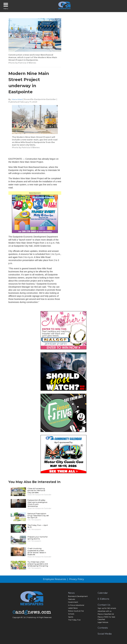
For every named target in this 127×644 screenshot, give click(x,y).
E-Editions (103, 599)
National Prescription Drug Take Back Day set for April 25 (38, 515)
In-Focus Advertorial (76, 605)
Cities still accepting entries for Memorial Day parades (36, 490)
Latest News (73, 608)
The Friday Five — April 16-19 (38, 526)
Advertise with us (105, 611)
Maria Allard (17, 99)
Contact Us (104, 605)
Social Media (105, 634)
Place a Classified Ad (106, 614)
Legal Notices (103, 622)
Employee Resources (54, 579)
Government (73, 602)
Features (72, 599)
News (71, 593)
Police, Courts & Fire (76, 611)
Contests (103, 628)
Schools (71, 614)
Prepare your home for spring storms (38, 538)
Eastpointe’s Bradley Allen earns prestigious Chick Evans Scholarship (37, 503)
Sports (71, 617)
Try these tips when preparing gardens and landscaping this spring (38, 564)
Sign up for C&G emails (107, 608)
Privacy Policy (77, 579)
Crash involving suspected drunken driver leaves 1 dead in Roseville (37, 551)
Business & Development (78, 596)
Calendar (103, 593)
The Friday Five (74, 620)
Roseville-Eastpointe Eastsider (40, 99)
